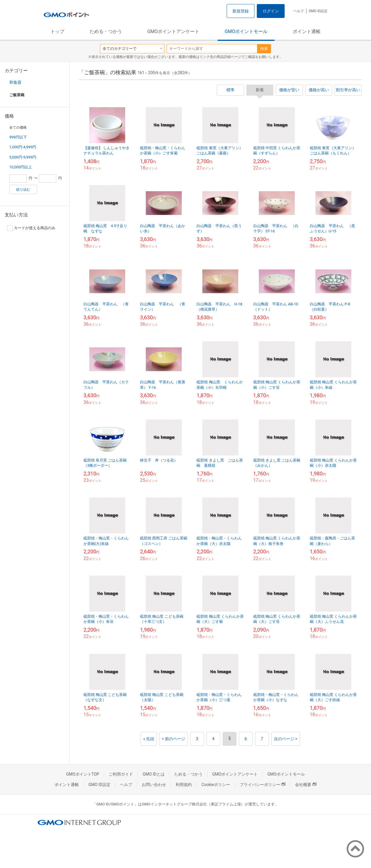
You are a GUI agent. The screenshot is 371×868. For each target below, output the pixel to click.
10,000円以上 (21, 167)
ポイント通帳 (307, 31)
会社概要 (306, 785)
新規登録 (241, 11)
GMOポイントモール (246, 31)
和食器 (15, 82)
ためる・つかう (106, 31)
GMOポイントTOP (83, 774)
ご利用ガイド (121, 774)
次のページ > (286, 739)
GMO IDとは (154, 774)
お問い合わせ (154, 785)
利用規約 (184, 785)
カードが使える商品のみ (31, 228)
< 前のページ (173, 739)
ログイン (271, 11)
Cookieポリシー (216, 785)
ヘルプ (299, 11)
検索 (264, 49)
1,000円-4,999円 (23, 147)
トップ (57, 31)
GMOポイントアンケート (173, 31)
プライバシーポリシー (263, 785)
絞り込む (23, 189)
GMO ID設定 (318, 11)
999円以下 (18, 137)
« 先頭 (149, 739)
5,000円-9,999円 (23, 157)
